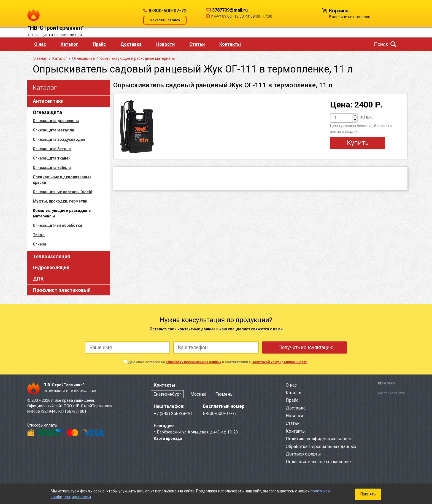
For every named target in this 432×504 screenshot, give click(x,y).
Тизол (39, 235)
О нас (40, 44)
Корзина (339, 10)
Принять (368, 494)
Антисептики (48, 101)
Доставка (131, 44)
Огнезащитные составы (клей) (63, 192)
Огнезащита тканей (52, 158)
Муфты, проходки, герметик (60, 201)
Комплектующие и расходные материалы (138, 58)
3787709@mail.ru (230, 10)
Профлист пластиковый (62, 290)
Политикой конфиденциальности (279, 362)
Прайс (99, 44)
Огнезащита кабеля (52, 168)
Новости (165, 44)
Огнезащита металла (53, 130)
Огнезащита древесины (56, 121)
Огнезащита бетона (52, 149)
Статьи (197, 44)
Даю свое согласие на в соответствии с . (218, 362)
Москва (198, 394)
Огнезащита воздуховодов (59, 139)
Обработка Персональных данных (321, 447)
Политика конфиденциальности (319, 439)
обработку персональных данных (193, 362)
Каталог (69, 44)
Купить (358, 143)
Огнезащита (47, 112)
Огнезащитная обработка (57, 225)
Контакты (230, 44)
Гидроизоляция (51, 267)
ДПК (38, 279)
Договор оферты (303, 454)
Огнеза (40, 244)
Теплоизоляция (51, 256)
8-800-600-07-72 (168, 11)
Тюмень (224, 394)
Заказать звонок (165, 20)
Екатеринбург (167, 394)
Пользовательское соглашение (318, 462)
